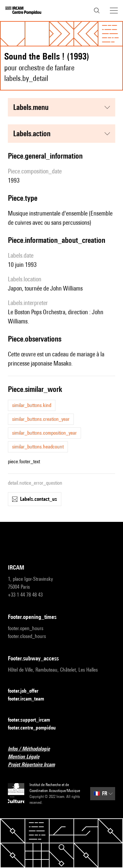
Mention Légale (28, 757)
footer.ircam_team (30, 699)
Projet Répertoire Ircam (35, 765)
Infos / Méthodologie (33, 749)
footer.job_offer (27, 691)
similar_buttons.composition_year (44, 433)
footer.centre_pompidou (36, 728)
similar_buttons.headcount (38, 447)
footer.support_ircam (33, 720)
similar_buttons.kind (32, 405)
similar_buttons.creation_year (41, 419)
